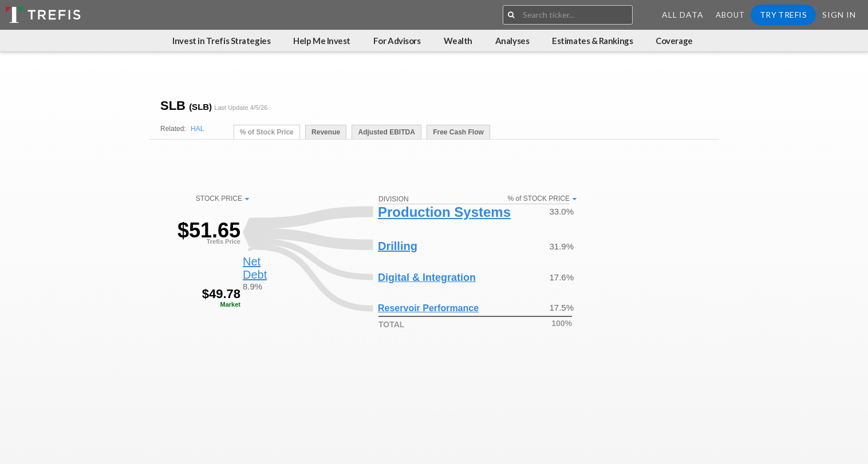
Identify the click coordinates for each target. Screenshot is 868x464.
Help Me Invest (322, 41)
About (730, 15)
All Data (683, 15)
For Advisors (397, 41)
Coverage (674, 41)
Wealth (458, 41)
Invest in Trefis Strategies (221, 41)
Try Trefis (783, 15)
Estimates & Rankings (592, 41)
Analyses (512, 41)
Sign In (839, 15)
